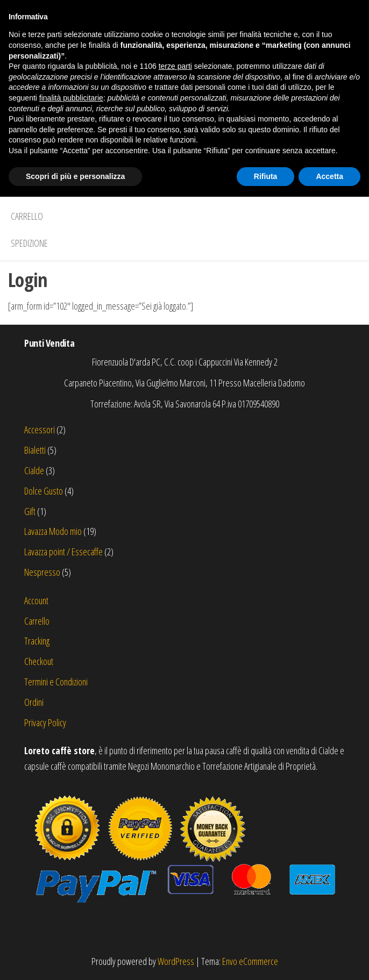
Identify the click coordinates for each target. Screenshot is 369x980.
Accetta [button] (329, 959)
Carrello (27, 216)
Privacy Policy (45, 723)
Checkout (39, 661)
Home (21, 162)
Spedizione (29, 243)
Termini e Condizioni (56, 682)
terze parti (175, 849)
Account (36, 600)
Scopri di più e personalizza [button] (75, 959)
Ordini (34, 702)
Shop (20, 189)
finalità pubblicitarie (71, 881)
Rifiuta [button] (266, 959)
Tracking (37, 641)
